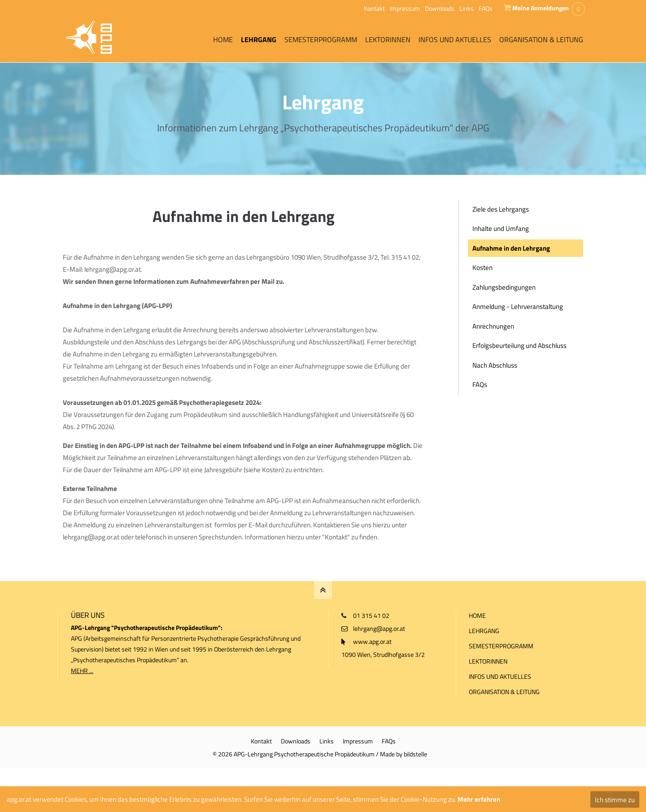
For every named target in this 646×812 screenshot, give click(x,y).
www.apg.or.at (372, 641)
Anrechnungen (493, 326)
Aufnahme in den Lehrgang (511, 248)
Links (467, 8)
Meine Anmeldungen (541, 8)
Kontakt (374, 8)
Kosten (482, 267)
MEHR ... (82, 671)
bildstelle (415, 753)
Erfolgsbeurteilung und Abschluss (519, 345)
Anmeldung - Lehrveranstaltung (518, 306)
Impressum (405, 8)
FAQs (486, 8)
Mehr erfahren (479, 799)
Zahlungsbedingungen (504, 287)
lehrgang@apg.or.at (379, 628)
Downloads (440, 8)
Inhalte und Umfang (501, 228)
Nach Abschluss (495, 365)
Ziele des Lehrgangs (501, 209)
